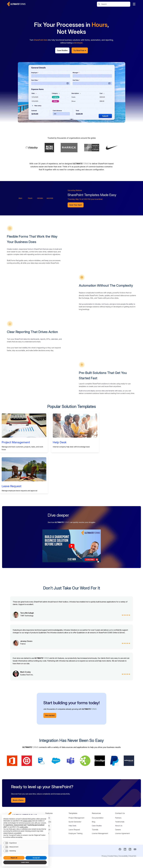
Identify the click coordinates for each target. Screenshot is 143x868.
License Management (100, 867)
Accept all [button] (36, 858)
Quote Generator (75, 855)
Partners (118, 851)
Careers (118, 863)
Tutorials (95, 863)
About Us (119, 859)
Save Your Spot (76, 205)
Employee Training (75, 867)
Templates (73, 847)
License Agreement (122, 867)
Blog (94, 855)
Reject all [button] (14, 858)
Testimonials (120, 855)
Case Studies (62, 50)
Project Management (16, 476)
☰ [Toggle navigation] (134, 4)
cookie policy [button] (24, 827)
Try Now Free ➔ (80, 50)
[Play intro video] (72, 579)
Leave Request (12, 519)
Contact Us (120, 847)
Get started (50, 749)
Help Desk (60, 476)
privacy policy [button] (27, 821)
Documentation (98, 851)
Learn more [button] (25, 862)
